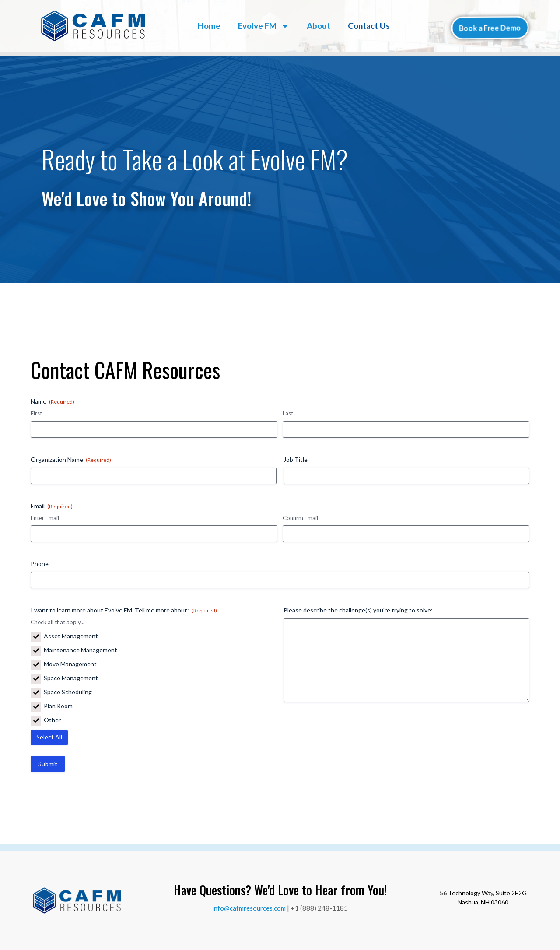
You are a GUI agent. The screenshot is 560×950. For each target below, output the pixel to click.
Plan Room (58, 706)
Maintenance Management (80, 650)
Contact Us (369, 26)
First (36, 413)
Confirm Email (300, 518)
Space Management (71, 678)
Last (288, 413)
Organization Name (71, 460)
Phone (40, 564)
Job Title (296, 459)
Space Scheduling (68, 692)
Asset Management (71, 636)
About (318, 26)
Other (52, 720)
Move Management (70, 664)
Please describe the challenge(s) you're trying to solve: (358, 610)
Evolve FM (264, 26)
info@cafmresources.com (249, 908)
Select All (49, 737)
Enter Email (45, 518)
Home (209, 26)
